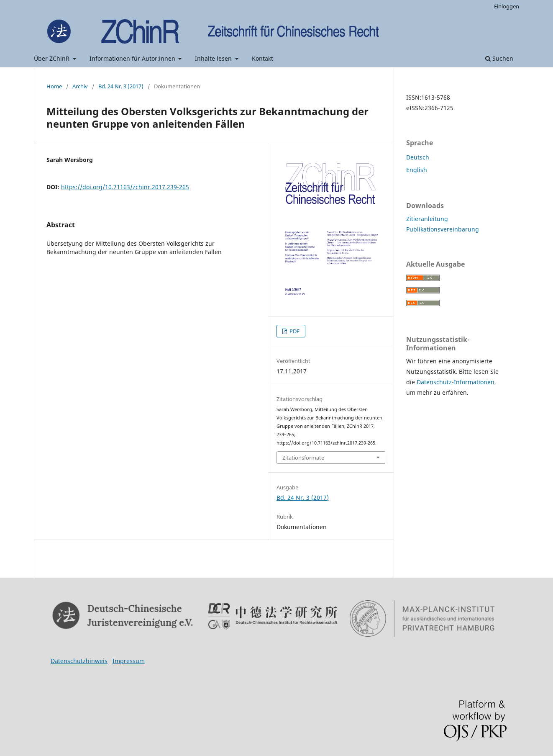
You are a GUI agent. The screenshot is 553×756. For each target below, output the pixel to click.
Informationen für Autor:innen (133, 58)
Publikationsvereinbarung (443, 229)
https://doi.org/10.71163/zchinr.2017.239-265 (125, 187)
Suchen (499, 58)
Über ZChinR (52, 58)
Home (54, 86)
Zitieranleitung (427, 219)
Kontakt (262, 58)
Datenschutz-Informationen (456, 382)
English (417, 170)
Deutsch (418, 157)
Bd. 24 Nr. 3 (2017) (121, 86)
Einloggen (507, 6)
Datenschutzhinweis (79, 661)
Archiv (80, 86)
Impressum (129, 661)
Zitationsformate (303, 458)
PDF (294, 331)
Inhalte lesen (214, 58)
